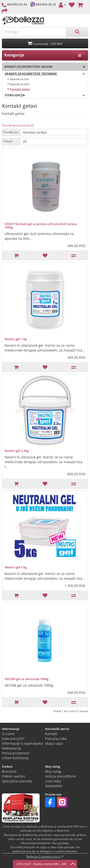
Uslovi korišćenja (15, 758)
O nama (8, 734)
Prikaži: (8, 141)
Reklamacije (12, 748)
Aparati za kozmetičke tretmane (45, 74)
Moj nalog (53, 771)
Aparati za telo (20, 84)
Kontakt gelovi (20, 89)
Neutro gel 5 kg (16, 567)
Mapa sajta (54, 743)
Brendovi (9, 771)
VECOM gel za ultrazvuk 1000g (27, 679)
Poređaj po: (11, 132)
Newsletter (54, 786)
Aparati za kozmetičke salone (44, 67)
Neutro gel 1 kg (16, 339)
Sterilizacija (45, 95)
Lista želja (53, 781)
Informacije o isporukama (22, 743)
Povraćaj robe (56, 739)
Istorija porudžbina (60, 776)
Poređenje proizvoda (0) (18, 125)
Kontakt (51, 734)
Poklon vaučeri (14, 776)
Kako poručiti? (13, 739)
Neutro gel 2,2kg (17, 451)
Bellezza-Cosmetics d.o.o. (43, 857)
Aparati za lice (19, 79)
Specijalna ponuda (17, 781)
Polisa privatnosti (16, 753)
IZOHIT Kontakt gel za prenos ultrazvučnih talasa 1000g (41, 226)
